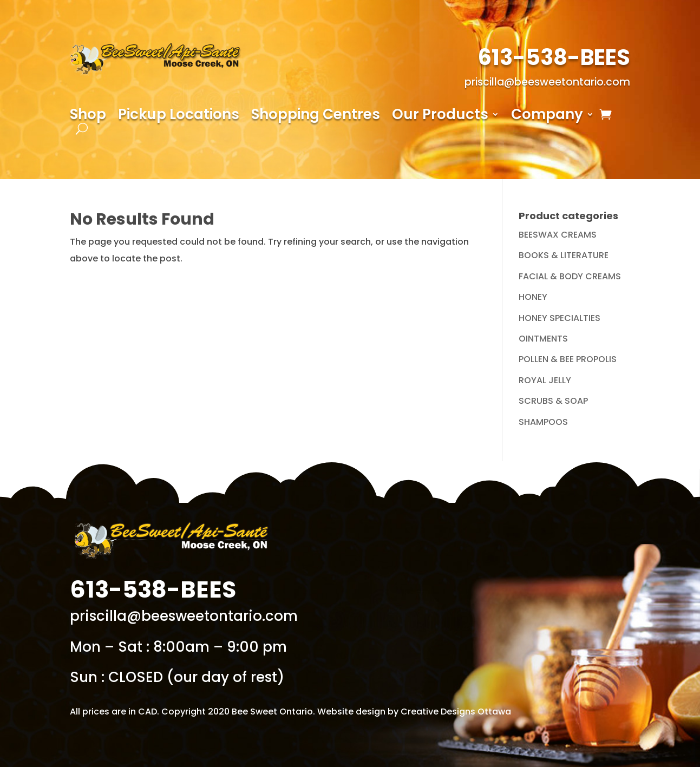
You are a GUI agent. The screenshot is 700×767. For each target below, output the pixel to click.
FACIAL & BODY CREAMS (570, 276)
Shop (88, 116)
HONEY (533, 297)
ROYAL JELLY (545, 380)
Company (547, 116)
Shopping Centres (316, 116)
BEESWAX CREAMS (558, 235)
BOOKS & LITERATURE (564, 255)
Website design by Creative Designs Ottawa (414, 712)
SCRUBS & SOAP (553, 401)
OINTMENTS (543, 339)
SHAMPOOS (543, 422)
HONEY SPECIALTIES (560, 318)
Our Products (440, 116)
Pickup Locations (179, 116)
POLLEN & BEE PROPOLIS (568, 359)
